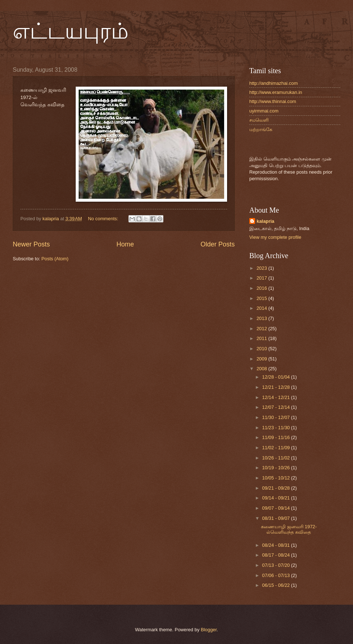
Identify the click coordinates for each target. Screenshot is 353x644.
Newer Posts (31, 244)
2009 (262, 359)
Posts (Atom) (55, 259)
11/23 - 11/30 (276, 428)
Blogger (209, 630)
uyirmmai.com (264, 111)
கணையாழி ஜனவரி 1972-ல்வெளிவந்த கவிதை (289, 529)
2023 (262, 268)
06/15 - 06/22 (276, 585)
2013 (262, 318)
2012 (262, 329)
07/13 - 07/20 (276, 565)
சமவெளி (259, 120)
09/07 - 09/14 (276, 508)
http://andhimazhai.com (273, 83)
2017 (262, 278)
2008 (262, 369)
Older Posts (218, 244)
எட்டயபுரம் (71, 31)
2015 (262, 298)
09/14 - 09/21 (276, 498)
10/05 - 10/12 (276, 478)
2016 (262, 288)
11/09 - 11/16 (276, 437)
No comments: (104, 219)
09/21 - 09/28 (276, 488)
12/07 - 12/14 (276, 407)
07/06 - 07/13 (276, 575)
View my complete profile (275, 237)
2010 (262, 349)
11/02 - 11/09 (276, 448)
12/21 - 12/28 (276, 387)
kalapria (265, 221)
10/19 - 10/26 (276, 468)
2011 (262, 338)
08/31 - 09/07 (276, 518)
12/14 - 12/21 (276, 397)
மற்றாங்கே (261, 129)
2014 (262, 308)
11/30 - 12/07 (276, 417)
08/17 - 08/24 (276, 555)
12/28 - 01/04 (276, 377)
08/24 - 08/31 (276, 545)
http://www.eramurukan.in (276, 92)
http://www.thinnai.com (273, 101)
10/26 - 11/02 (276, 458)
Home (125, 244)
